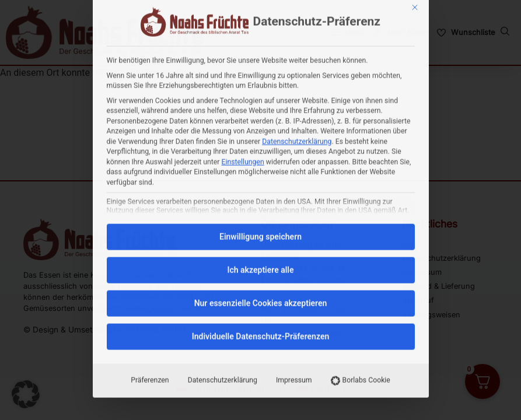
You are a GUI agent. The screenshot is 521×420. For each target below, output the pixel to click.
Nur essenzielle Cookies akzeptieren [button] (261, 209)
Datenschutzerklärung (297, 47)
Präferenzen (150, 286)
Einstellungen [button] (243, 68)
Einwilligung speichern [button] (260, 142)
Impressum (294, 286)
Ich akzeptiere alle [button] (260, 176)
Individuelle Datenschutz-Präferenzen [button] (261, 242)
